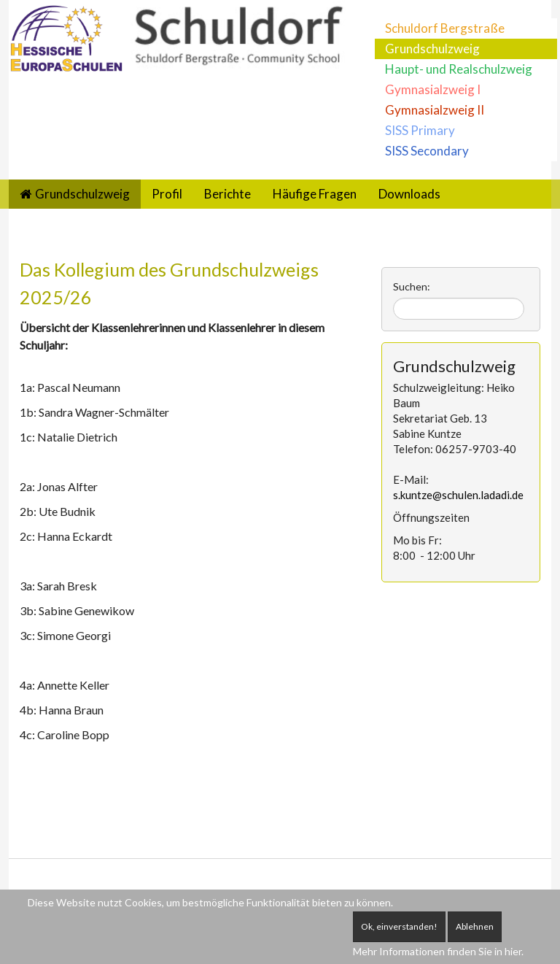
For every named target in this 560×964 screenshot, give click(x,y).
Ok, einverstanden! (399, 926)
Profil (167, 194)
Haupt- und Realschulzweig (459, 69)
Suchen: (412, 286)
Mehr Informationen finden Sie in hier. (438, 951)
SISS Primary (420, 130)
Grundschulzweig (432, 49)
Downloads (409, 194)
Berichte (227, 194)
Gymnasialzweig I (433, 89)
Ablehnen (475, 926)
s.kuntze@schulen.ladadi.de (458, 495)
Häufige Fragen (315, 194)
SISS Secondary (427, 151)
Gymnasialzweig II (435, 110)
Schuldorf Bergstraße (445, 28)
